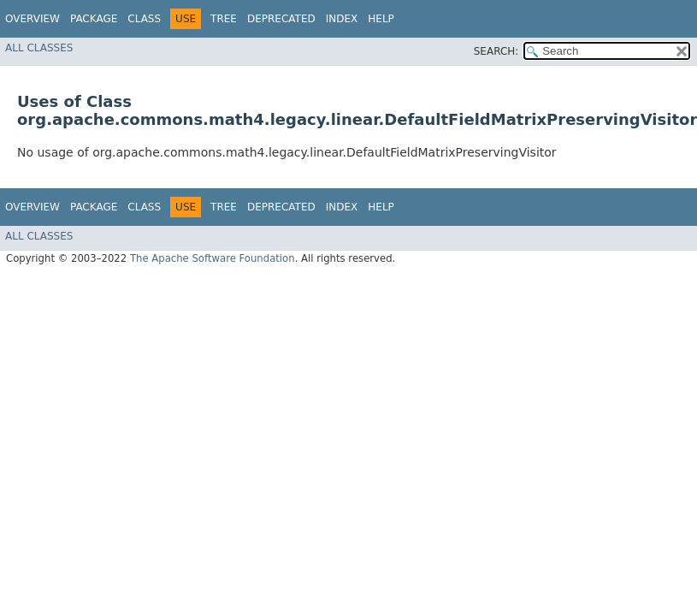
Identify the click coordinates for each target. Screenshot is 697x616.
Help (381, 19)
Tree (224, 19)
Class (144, 19)
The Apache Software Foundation (213, 258)
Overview (32, 19)
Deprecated (281, 19)
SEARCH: (496, 51)
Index (342, 19)
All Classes (39, 48)
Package (94, 19)
